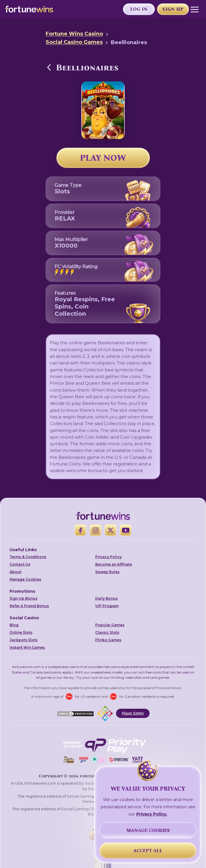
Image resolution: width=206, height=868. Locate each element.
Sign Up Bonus (23, 598)
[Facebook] (80, 530)
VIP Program (107, 606)
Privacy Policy (108, 557)
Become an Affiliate (114, 564)
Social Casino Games (74, 42)
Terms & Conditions (28, 557)
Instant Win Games (27, 647)
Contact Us (20, 564)
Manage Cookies (25, 579)
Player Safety (133, 713)
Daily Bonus (106, 598)
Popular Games (110, 625)
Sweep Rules (107, 572)
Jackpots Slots (24, 640)
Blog (14, 625)
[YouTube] (126, 530)
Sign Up (173, 9)
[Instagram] (95, 530)
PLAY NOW (103, 158)
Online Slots (21, 632)
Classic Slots (107, 632)
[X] (111, 530)
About (15, 572)
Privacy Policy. (152, 814)
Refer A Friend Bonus (29, 606)
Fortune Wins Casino (74, 34)
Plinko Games (108, 640)
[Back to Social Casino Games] (49, 67)
